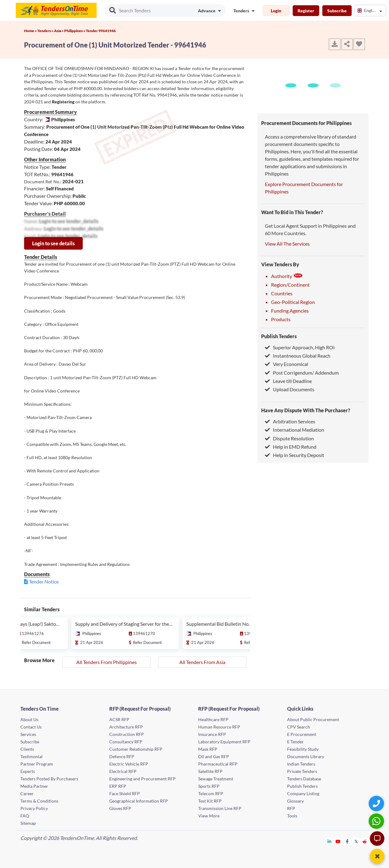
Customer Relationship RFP (136, 749)
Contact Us (31, 727)
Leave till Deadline (288, 381)
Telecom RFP (211, 793)
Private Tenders (302, 771)
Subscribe (337, 11)
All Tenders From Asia (202, 662)
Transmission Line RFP (220, 808)
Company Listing (303, 793)
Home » (31, 31)
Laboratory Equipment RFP (224, 742)
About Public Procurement (313, 719)
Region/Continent (290, 285)
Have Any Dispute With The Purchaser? (306, 410)
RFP (291, 808)
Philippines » (75, 31)
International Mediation (295, 430)
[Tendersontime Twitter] (356, 841)
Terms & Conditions (39, 801)
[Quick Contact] (377, 803)
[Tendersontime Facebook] (347, 841)
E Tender (295, 742)
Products (281, 319)
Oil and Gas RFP (214, 756)
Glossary (295, 801)
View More (209, 816)
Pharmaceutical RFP (218, 764)
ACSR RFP (119, 719)
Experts (28, 771)
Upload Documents (290, 389)
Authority (287, 276)
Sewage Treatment (216, 779)
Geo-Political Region (293, 302)
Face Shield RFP (125, 793)
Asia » (59, 31)
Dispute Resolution (289, 438)
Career (27, 793)
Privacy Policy (34, 808)
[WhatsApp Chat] (377, 821)
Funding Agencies (290, 311)
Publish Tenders (279, 336)
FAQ (25, 816)
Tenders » (46, 31)
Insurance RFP (212, 734)
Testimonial (31, 756)
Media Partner (34, 786)
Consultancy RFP (126, 742)
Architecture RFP (126, 727)
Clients (27, 749)
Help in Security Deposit (295, 455)
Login (276, 11)
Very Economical (287, 364)
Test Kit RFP (210, 801)
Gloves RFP (120, 808)
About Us (29, 719)
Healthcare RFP (213, 719)
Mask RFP (208, 749)
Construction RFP (127, 734)
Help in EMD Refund (291, 447)
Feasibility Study (303, 749)
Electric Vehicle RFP (129, 764)
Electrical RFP (123, 771)
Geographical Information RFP (139, 801)
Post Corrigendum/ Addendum (302, 373)
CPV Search (299, 727)
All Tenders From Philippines (107, 662)
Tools (292, 816)
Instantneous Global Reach (298, 356)
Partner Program (37, 764)
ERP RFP (118, 786)
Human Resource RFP (219, 727)
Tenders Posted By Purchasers (49, 779)
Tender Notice (44, 581)
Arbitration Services (290, 421)
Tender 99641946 (101, 31)
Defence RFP (122, 756)
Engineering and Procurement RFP (142, 779)
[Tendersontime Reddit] (365, 841)
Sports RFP (209, 786)
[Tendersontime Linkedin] (330, 841)
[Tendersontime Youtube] (338, 841)
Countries (282, 293)
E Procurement (302, 734)
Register (306, 11)
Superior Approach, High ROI (300, 347)
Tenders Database (304, 779)
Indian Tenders (301, 764)
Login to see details (53, 243)
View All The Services (287, 244)
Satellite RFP (210, 771)
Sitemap (28, 823)
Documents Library (306, 756)
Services (28, 734)
